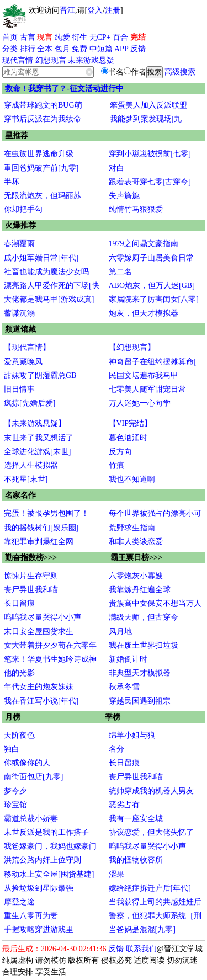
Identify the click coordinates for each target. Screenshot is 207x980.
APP (121, 49)
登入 (95, 10)
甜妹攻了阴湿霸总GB (40, 376)
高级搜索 (180, 72)
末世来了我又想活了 (39, 438)
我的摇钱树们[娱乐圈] (41, 528)
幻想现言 (51, 60)
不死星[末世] (26, 479)
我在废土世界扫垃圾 (144, 645)
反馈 (138, 49)
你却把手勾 (23, 209)
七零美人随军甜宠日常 (147, 389)
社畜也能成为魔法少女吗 (46, 272)
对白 (116, 168)
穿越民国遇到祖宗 (140, 701)
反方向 (120, 452)
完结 (138, 37)
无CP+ (100, 37)
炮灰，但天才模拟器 (144, 313)
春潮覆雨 (19, 244)
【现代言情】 (27, 347)
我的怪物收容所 (136, 860)
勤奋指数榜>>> (31, 558)
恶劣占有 (124, 805)
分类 (10, 49)
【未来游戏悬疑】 (35, 424)
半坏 (12, 182)
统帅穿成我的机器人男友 (151, 791)
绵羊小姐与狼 (132, 735)
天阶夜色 (19, 735)
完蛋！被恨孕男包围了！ (46, 513)
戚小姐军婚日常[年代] (41, 258)
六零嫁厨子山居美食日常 (151, 258)
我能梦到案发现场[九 (146, 119)
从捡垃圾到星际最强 (39, 888)
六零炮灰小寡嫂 (136, 576)
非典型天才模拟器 (140, 673)
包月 (62, 49)
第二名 (120, 272)
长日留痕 (19, 603)
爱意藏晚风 (23, 362)
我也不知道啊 (132, 479)
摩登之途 (19, 902)
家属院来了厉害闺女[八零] (154, 299)
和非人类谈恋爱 (136, 542)
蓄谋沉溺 (19, 313)
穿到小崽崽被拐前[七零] (150, 154)
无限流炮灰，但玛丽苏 (43, 196)
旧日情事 (19, 389)
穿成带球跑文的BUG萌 (43, 105)
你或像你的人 (27, 763)
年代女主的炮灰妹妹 (39, 687)
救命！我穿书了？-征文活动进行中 (64, 89)
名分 (116, 749)
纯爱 (62, 37)
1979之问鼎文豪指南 (144, 244)
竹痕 (116, 465)
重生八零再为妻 (31, 916)
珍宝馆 (15, 805)
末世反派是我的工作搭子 (46, 832)
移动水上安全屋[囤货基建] (49, 874)
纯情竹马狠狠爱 (136, 209)
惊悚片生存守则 (31, 576)
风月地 (120, 632)
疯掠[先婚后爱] (30, 403)
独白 (12, 749)
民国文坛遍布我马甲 (144, 376)
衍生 (79, 37)
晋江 (67, 10)
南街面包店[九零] (33, 777)
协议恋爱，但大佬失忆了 (151, 832)
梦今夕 (15, 791)
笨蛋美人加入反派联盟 (148, 105)
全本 (45, 49)
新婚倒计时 (128, 659)
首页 (10, 37)
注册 (113, 10)
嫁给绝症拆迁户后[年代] (150, 888)
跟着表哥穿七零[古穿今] (150, 182)
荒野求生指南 (132, 528)
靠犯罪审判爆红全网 (39, 542)
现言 (45, 37)
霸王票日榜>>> (136, 558)
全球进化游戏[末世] (37, 452)
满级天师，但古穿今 (144, 617)
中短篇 (101, 49)
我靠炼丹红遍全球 (140, 590)
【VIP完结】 (131, 424)
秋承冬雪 (124, 687)
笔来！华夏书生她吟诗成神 (50, 659)
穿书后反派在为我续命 (43, 119)
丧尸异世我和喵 (31, 590)
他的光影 (19, 673)
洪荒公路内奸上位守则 (43, 860)
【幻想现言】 (132, 347)
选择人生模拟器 (31, 465)
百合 (120, 37)
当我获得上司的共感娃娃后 (155, 902)
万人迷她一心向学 (140, 403)
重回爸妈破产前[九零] (41, 168)
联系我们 (141, 949)
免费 (79, 49)
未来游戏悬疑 (91, 60)
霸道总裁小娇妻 (31, 819)
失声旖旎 (124, 196)
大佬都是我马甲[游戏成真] (49, 299)
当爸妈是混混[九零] (142, 930)
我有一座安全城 (136, 819)
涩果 (116, 874)
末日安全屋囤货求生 (39, 632)
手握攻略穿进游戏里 (39, 930)
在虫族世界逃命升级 (39, 154)
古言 (28, 37)
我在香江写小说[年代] (41, 701)
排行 (28, 49)
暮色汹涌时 (128, 438)
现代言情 (18, 60)
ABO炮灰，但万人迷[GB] (152, 286)
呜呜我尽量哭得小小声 (43, 617)
